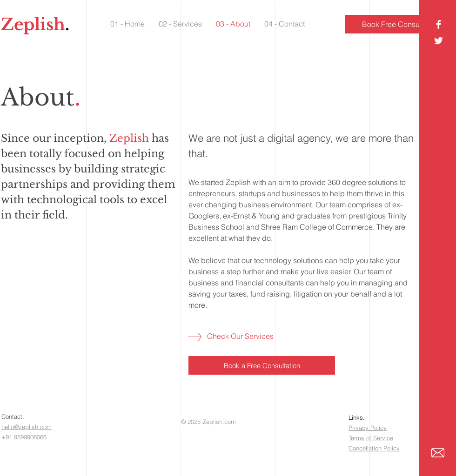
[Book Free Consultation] (401, 24)
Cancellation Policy (374, 448)
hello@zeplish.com (27, 427)
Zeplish (33, 24)
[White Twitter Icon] (439, 41)
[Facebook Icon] (439, 24)
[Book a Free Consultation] (262, 365)
